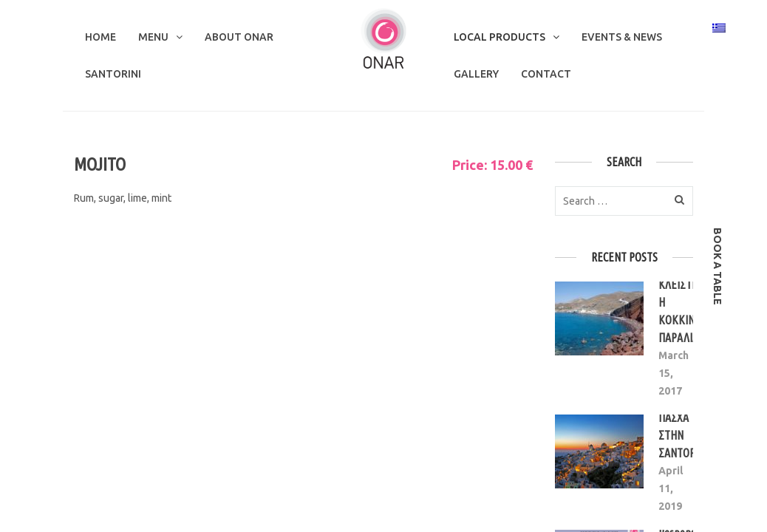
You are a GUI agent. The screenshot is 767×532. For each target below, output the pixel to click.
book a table (717, 266)
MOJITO (100, 164)
